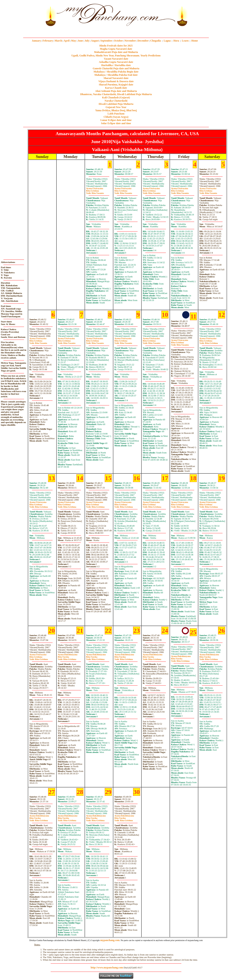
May (74, 41)
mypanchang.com (116, 31)
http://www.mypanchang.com (107, 968)
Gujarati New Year (116, 107)
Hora (176, 41)
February (48, 41)
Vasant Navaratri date (116, 59)
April (66, 41)
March (58, 41)
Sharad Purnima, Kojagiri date (116, 85)
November (130, 41)
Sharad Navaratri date (116, 78)
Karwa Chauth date (116, 88)
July (87, 41)
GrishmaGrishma (209, 342)
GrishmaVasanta (95, 192)
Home (195, 41)
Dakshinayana (68, 655)
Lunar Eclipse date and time (116, 120)
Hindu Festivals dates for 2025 (116, 46)
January (36, 41)
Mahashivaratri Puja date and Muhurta (116, 52)
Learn (185, 41)
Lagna (167, 41)
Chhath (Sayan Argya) (116, 117)
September (106, 41)
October (118, 41)
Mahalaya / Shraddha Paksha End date (116, 75)
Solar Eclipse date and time (116, 123)
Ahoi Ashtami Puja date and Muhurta (116, 91)
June (80, 41)
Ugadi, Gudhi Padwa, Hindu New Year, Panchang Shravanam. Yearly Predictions (116, 56)
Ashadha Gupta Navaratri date (116, 62)
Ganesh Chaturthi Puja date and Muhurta (116, 68)
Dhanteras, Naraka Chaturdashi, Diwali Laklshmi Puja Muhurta (116, 94)
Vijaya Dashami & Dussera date (116, 81)
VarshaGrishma (67, 658)
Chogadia (155, 41)
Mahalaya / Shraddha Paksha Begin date (116, 72)
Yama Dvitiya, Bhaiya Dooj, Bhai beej (116, 110)
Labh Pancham (116, 114)
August (95, 41)
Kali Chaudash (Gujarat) (116, 97)
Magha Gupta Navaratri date (116, 49)
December (143, 41)
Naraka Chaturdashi (116, 101)
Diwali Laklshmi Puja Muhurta (116, 104)
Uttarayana (95, 188)
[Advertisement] (30, 15)
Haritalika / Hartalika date (116, 65)
